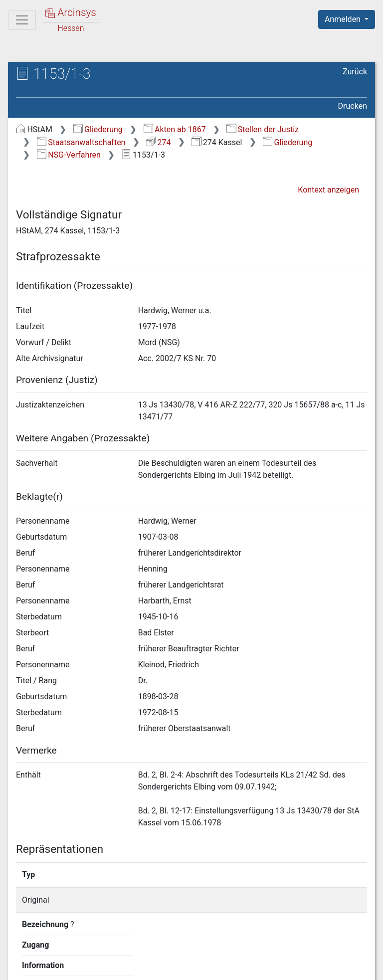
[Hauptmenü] (22, 20)
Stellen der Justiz (263, 129)
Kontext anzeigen (328, 190)
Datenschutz (200, 967)
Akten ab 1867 (175, 129)
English (23, 947)
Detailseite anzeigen (302, 900)
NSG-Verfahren (69, 155)
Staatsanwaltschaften (81, 142)
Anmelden (344, 19)
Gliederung (98, 129)
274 (158, 142)
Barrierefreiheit (276, 967)
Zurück (355, 72)
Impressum (350, 967)
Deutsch (60, 947)
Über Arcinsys (126, 967)
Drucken (353, 106)
